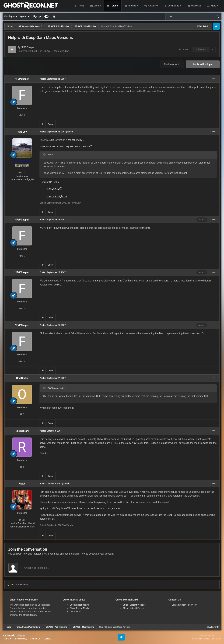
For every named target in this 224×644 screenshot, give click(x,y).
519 (22, 520)
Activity (152, 6)
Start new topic (172, 64)
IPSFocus (20, 635)
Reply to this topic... (36, 568)
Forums (114, 6)
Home (80, 6)
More (213, 6)
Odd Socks (22, 378)
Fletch (22, 484)
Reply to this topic (203, 64)
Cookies (47, 639)
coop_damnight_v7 (57, 196)
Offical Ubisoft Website (134, 605)
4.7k (22, 173)
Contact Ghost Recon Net (184, 605)
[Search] (181, 16)
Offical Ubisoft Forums (134, 608)
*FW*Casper (28, 47)
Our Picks (196, 6)
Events (97, 6)
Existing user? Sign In (17, 16)
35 (22, 115)
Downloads (173, 6)
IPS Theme (8, 635)
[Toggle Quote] (45, 154)
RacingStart (22, 431)
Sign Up (37, 16)
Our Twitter (75, 612)
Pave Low (22, 132)
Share (184, 49)
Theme (7, 639)
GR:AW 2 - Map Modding (56, 51)
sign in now (79, 554)
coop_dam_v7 (54, 189)
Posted (53, 79)
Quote (51, 124)
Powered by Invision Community (206, 639)
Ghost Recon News (79, 605)
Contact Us (35, 639)
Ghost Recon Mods (79, 608)
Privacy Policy (20, 639)
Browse (132, 6)
